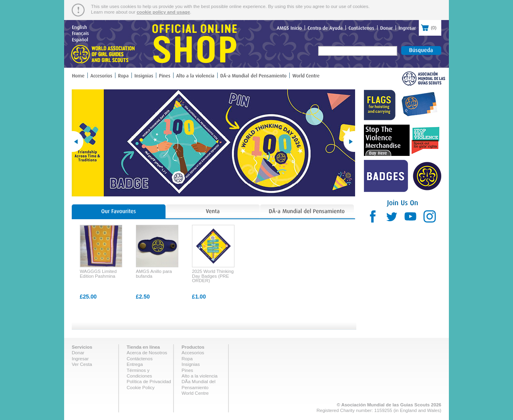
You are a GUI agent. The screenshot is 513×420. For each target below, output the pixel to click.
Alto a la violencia (200, 376)
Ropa (187, 359)
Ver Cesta (82, 364)
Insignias (191, 364)
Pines (187, 370)
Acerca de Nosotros (147, 353)
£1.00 (199, 297)
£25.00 (88, 297)
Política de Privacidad (149, 382)
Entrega (135, 364)
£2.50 (143, 297)
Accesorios (193, 353)
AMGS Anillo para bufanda (154, 274)
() (430, 27)
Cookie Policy (141, 388)
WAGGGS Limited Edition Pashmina (98, 274)
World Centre (195, 393)
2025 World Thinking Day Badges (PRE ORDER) (213, 276)
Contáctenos (140, 359)
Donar (78, 353)
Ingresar (80, 359)
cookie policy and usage (163, 12)
